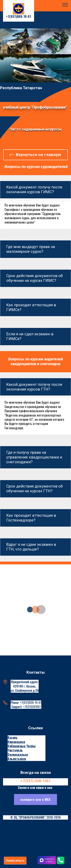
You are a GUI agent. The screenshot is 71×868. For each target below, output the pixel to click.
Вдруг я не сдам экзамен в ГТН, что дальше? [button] (31, 547)
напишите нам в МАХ (35, 799)
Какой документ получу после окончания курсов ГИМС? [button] (34, 189)
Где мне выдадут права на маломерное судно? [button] (31, 249)
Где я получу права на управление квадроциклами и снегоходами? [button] (34, 457)
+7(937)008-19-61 (31, 703)
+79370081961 (32, 707)
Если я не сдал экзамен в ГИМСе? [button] (30, 336)
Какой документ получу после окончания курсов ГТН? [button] (34, 387)
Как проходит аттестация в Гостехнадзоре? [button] (31, 518)
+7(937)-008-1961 (35, 781)
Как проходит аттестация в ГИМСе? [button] (31, 307)
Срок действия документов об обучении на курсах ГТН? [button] (35, 489)
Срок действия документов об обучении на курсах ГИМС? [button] (35, 278)
